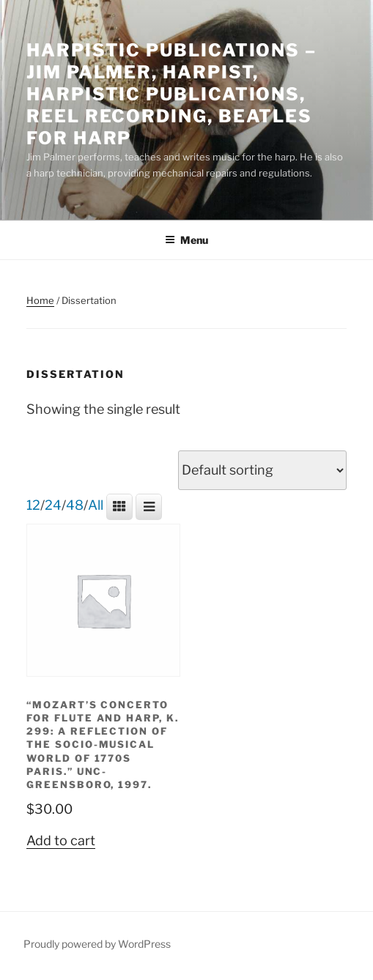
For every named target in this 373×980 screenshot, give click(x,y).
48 (75, 505)
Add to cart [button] (61, 840)
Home (40, 300)
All (96, 505)
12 (33, 505)
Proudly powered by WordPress (97, 944)
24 (53, 505)
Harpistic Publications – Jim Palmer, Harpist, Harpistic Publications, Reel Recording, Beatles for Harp (171, 94)
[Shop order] (262, 470)
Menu (186, 240)
